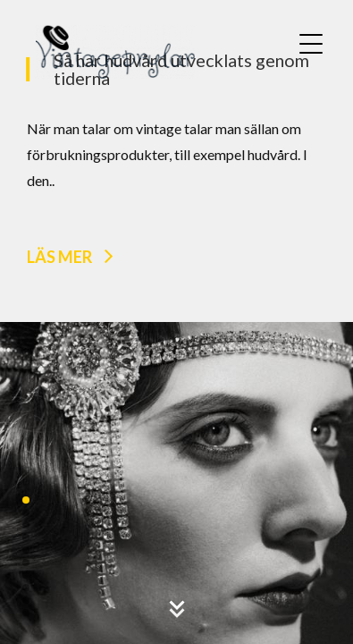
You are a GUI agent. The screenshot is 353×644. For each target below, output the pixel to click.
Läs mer (59, 256)
